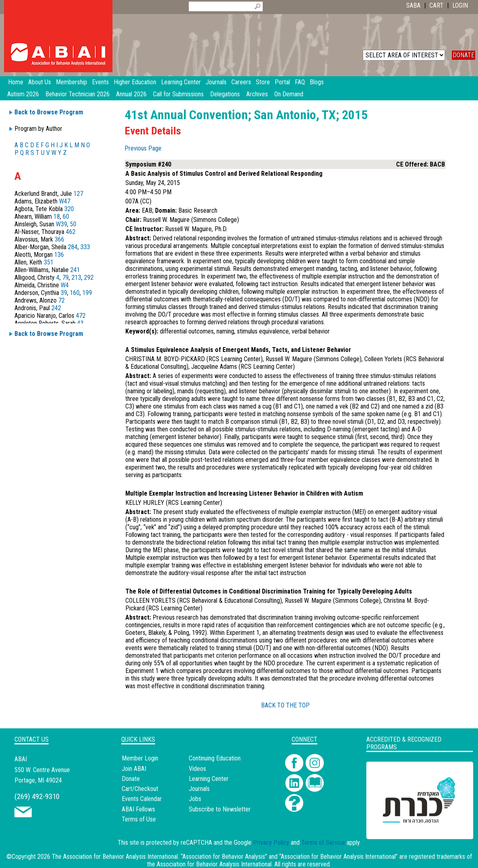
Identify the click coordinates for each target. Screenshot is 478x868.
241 (75, 270)
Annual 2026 (131, 94)
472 (81, 316)
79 (65, 277)
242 (56, 308)
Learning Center (209, 779)
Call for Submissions (178, 94)
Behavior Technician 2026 (78, 94)
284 (73, 247)
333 (85, 247)
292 (89, 277)
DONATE (464, 55)
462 (71, 232)
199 (87, 293)
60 (66, 216)
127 (78, 194)
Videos (197, 769)
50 (73, 224)
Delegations (225, 94)
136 (59, 255)
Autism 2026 (23, 94)
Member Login (140, 758)
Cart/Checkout (140, 789)
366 (59, 239)
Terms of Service (323, 843)
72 (61, 300)
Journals (199, 789)
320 (69, 209)
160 (75, 293)
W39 (61, 224)
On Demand (289, 94)
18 (57, 216)
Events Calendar (142, 799)
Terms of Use (139, 819)
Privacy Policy (271, 843)
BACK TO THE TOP (285, 705)
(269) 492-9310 (37, 796)
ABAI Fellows (138, 809)
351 (49, 262)
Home (16, 82)
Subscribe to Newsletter (220, 809)
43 (80, 323)
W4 (65, 285)
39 (64, 293)
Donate (131, 779)
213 (76, 277)
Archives (257, 94)
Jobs (195, 799)
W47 (65, 201)
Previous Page (143, 148)
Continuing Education (215, 758)
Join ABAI (134, 769)
